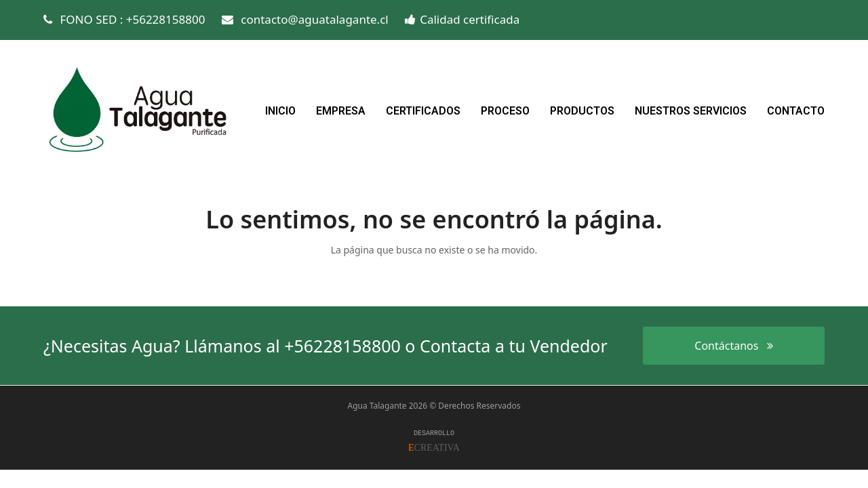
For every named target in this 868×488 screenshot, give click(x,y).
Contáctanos (733, 346)
